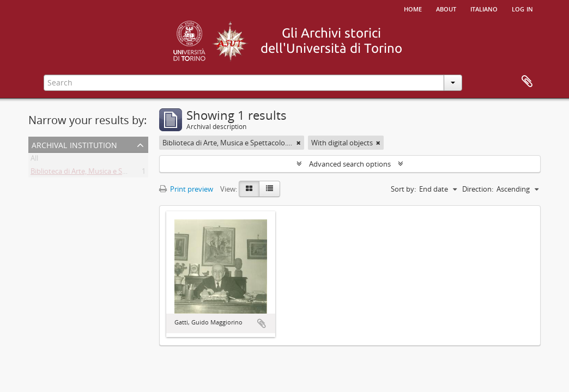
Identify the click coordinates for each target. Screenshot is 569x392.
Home (413, 8)
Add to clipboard (262, 323)
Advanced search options (350, 164)
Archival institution (74, 144)
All (34, 160)
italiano (484, 8)
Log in (522, 8)
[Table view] (270, 189)
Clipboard (527, 82)
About (446, 8)
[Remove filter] (299, 143)
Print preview (186, 189)
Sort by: (403, 189)
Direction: (478, 189)
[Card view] (249, 189)
